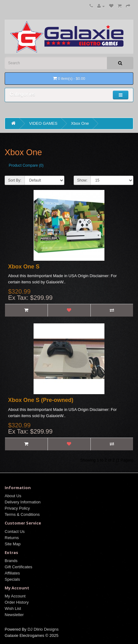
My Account (15, 596)
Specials (12, 579)
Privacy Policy (17, 508)
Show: (82, 180)
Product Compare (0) (26, 165)
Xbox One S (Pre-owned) (41, 400)
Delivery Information (23, 502)
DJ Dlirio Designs (43, 629)
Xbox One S (24, 267)
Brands (11, 561)
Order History (17, 602)
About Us (13, 496)
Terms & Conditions (22, 514)
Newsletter (14, 615)
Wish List (13, 608)
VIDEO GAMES (43, 123)
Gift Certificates (18, 567)
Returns (12, 538)
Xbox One (80, 123)
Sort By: (15, 180)
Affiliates (12, 573)
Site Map (13, 544)
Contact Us (15, 531)
